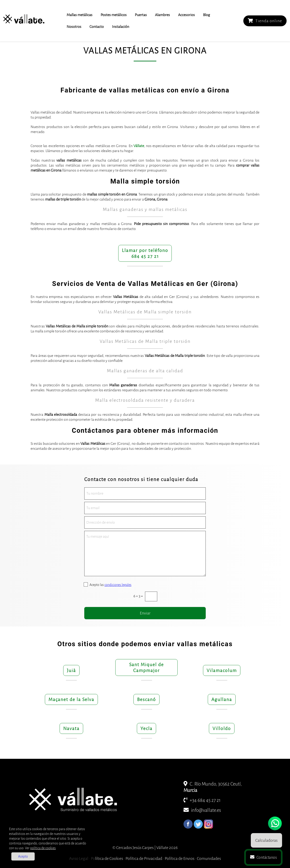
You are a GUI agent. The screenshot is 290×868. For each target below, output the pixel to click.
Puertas (141, 15)
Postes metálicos (114, 15)
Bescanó (146, 699)
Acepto (23, 856)
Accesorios (186, 15)
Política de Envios (180, 858)
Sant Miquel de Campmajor (146, 667)
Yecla (146, 728)
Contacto (97, 27)
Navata (71, 728)
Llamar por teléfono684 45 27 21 (145, 253)
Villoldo (222, 728)
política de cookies (43, 848)
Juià (71, 670)
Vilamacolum (222, 670)
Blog (207, 15)
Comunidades (209, 858)
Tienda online (265, 21)
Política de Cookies (107, 858)
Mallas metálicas (80, 15)
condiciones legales (118, 585)
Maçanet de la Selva (71, 699)
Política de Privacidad (144, 858)
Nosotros (74, 27)
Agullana (222, 699)
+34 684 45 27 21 (202, 800)
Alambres (162, 15)
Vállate (139, 146)
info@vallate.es (202, 810)
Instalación (121, 27)
